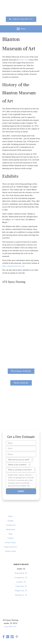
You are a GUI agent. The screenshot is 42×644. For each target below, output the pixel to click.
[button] (21, 19)
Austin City (23, 60)
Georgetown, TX (21, 578)
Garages (11, 521)
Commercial (11, 525)
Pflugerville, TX (21, 591)
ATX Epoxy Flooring (14, 282)
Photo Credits (11, 551)
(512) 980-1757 (10, 627)
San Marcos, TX (21, 595)
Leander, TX (21, 582)
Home (11, 516)
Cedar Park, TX (21, 586)
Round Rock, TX (21, 573)
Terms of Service (11, 547)
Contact (10, 538)
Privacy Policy (11, 543)
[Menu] (21, 29)
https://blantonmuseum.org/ (13, 266)
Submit (21, 491)
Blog (11, 534)
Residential (11, 529)
